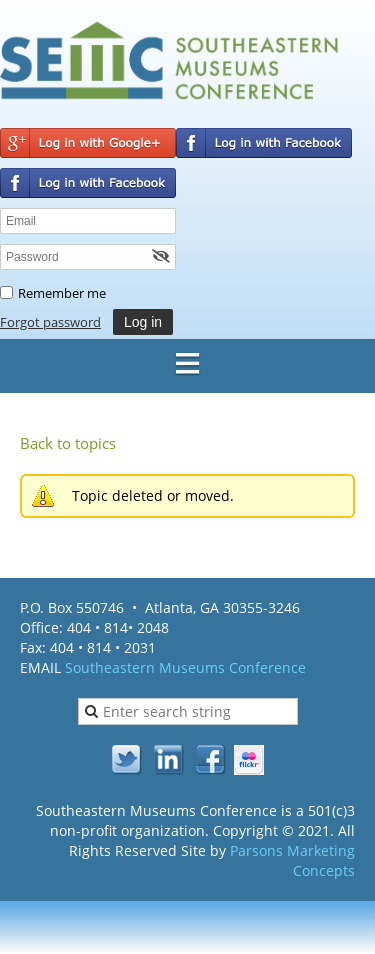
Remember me (62, 293)
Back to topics (68, 443)
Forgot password (50, 322)
